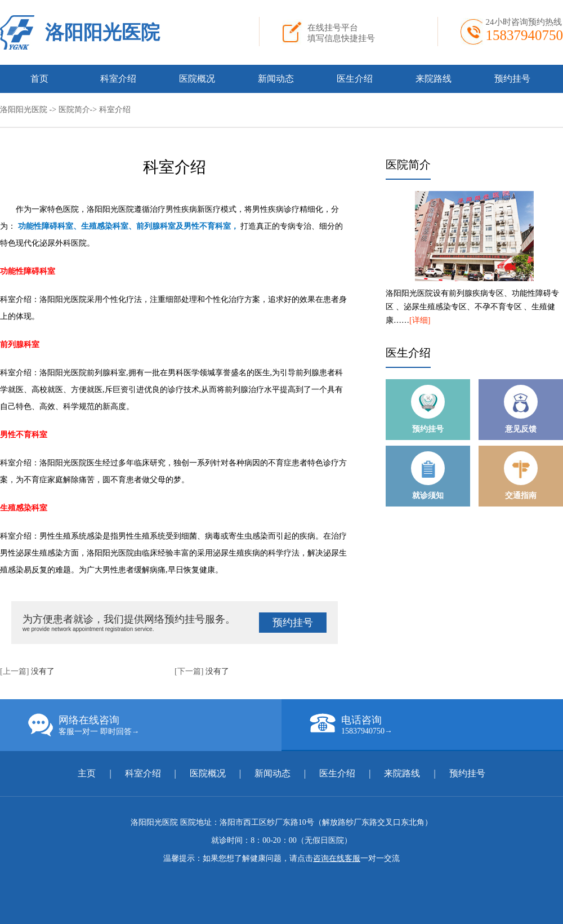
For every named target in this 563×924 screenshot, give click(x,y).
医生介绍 (355, 79)
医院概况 (197, 79)
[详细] (420, 320)
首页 (39, 79)
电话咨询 (436, 725)
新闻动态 (276, 79)
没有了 (43, 671)
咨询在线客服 (337, 858)
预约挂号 (512, 79)
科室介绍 (118, 79)
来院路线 (434, 79)
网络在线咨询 (155, 725)
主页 (88, 773)
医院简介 (74, 110)
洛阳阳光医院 (102, 32)
